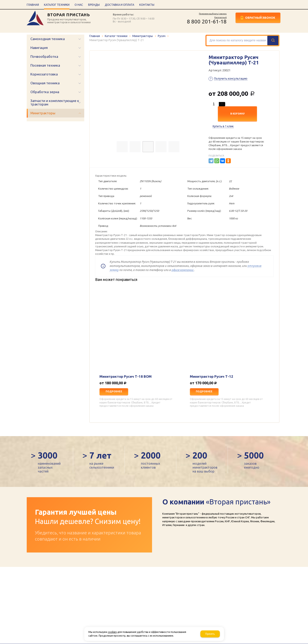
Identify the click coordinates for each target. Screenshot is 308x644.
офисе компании (183, 270)
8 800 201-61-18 (207, 22)
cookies (112, 632)
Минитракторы (143, 36)
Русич (162, 36)
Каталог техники (116, 36)
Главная (95, 36)
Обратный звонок (260, 18)
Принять (210, 634)
